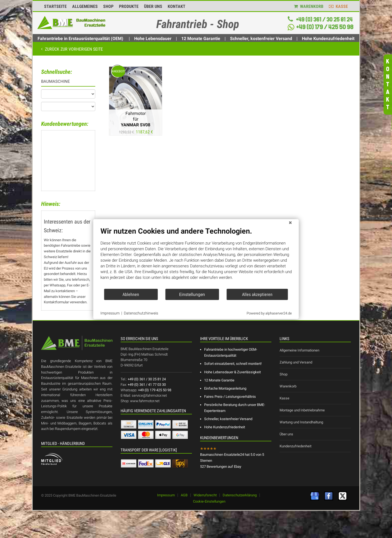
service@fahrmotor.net (149, 395)
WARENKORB (309, 7)
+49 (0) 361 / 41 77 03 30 (147, 385)
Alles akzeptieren (257, 294)
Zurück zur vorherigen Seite (73, 49)
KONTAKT (177, 7)
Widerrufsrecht (205, 495)
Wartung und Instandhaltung (301, 422)
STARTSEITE (55, 7)
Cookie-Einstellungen (209, 501)
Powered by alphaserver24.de (269, 313)
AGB (184, 495)
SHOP (108, 7)
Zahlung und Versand (296, 362)
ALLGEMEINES (85, 7)
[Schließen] (290, 224)
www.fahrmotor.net (145, 401)
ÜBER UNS (153, 7)
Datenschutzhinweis (141, 313)
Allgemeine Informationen (299, 350)
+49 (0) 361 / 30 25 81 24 (324, 19)
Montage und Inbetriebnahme (302, 410)
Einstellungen (192, 294)
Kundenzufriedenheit (295, 446)
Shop (284, 374)
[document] (196, 258)
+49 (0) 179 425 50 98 (155, 390)
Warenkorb (288, 386)
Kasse (284, 398)
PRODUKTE (129, 7)
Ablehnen (131, 294)
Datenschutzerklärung (240, 495)
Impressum (166, 495)
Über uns (286, 434)
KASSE (338, 7)
